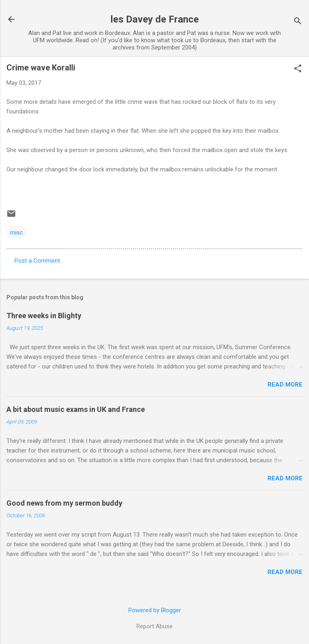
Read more (285, 385)
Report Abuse (154, 626)
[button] (298, 69)
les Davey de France (155, 19)
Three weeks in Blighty (44, 316)
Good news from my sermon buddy (64, 503)
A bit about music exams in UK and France (76, 409)
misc (16, 232)
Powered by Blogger (155, 610)
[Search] (298, 22)
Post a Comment (37, 261)
